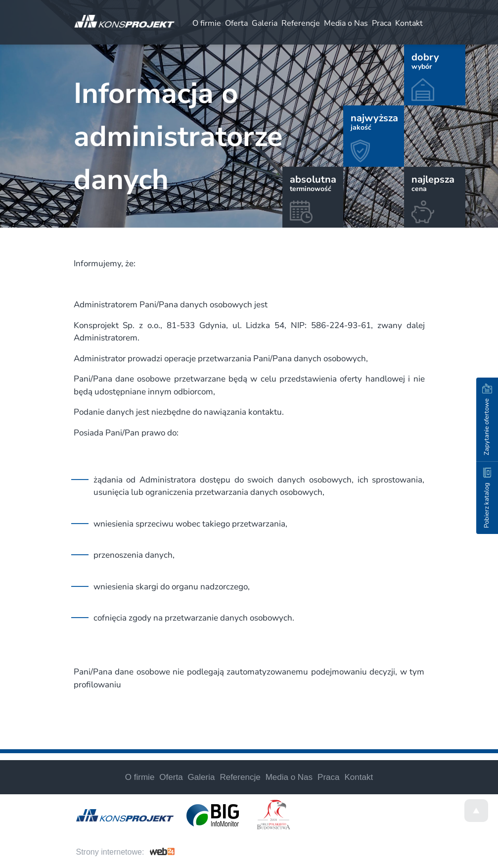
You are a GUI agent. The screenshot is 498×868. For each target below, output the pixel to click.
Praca (382, 23)
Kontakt (409, 23)
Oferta (236, 23)
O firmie (207, 23)
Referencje (301, 23)
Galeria (265, 23)
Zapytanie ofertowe (487, 419)
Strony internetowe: (110, 852)
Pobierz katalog (487, 498)
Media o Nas (346, 23)
